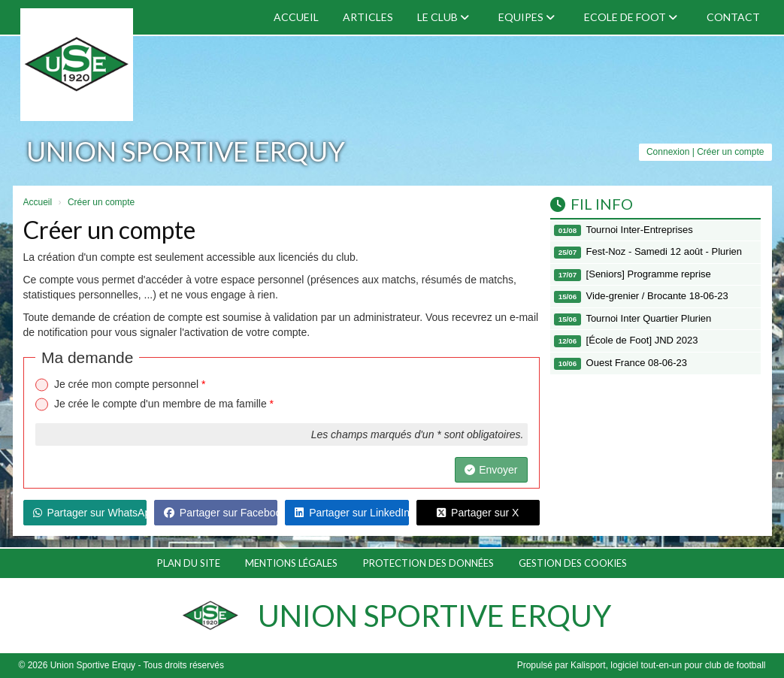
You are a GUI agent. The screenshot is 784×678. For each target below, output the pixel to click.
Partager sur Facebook (221, 513)
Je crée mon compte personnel (130, 384)
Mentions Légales (291, 563)
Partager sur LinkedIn (351, 513)
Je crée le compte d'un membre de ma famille (164, 404)
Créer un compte (730, 152)
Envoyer (491, 470)
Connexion (668, 152)
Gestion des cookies (573, 563)
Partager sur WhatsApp (90, 513)
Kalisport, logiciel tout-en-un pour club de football (668, 665)
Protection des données (428, 563)
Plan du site (189, 563)
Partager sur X (478, 513)
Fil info (592, 204)
